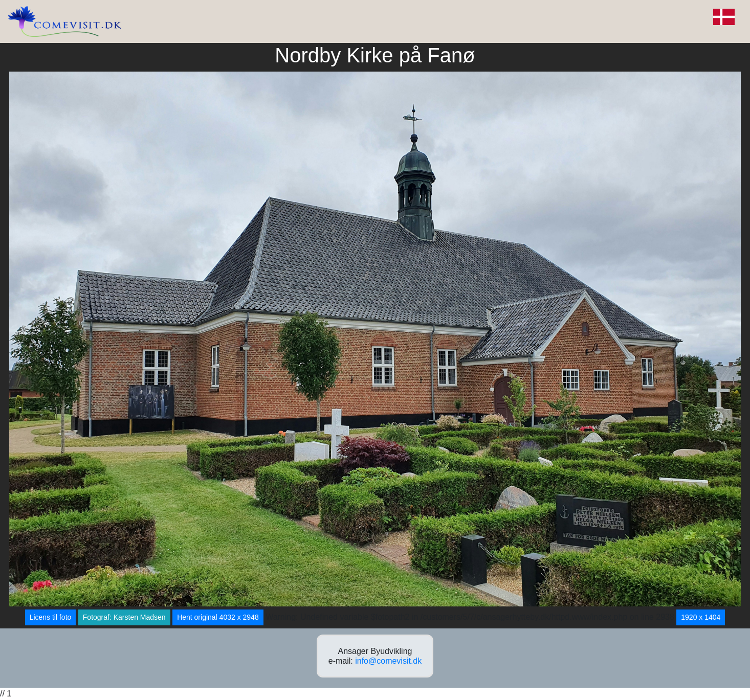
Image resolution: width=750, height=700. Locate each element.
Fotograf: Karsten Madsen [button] (124, 617)
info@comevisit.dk (388, 661)
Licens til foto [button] (51, 617)
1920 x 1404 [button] (701, 617)
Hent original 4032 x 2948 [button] (218, 617)
